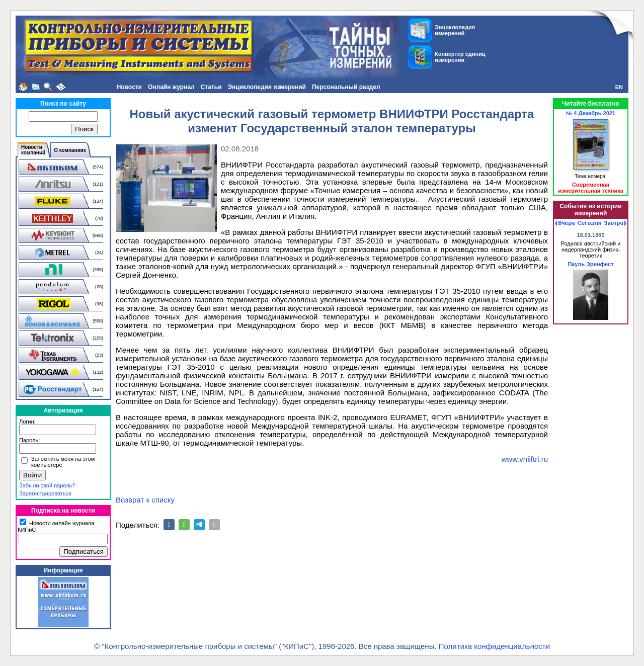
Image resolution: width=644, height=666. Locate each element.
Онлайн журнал (171, 87)
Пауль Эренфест (590, 264)
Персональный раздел (346, 87)
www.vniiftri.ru (525, 459)
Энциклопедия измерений (267, 87)
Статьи (211, 87)
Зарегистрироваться (45, 493)
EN (619, 87)
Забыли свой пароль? (47, 485)
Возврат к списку (145, 500)
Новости (129, 87)
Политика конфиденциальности (494, 646)
